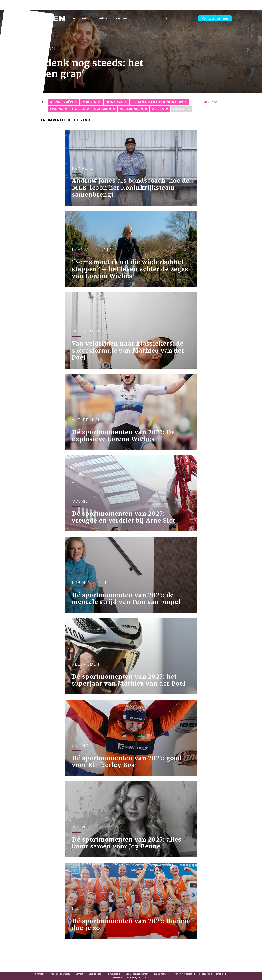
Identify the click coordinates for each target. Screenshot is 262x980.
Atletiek (182, 109)
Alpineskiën (61, 102)
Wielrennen (132, 109)
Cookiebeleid (95, 974)
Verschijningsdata (183, 974)
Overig (57, 109)
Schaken (103, 109)
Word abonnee (215, 18)
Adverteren (39, 974)
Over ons (122, 19)
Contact (79, 974)
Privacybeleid (113, 974)
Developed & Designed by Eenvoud (130, 977)
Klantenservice (161, 974)
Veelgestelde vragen (60, 974)
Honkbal (114, 102)
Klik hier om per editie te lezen (60, 120)
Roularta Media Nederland (210, 974)
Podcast (103, 19)
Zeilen (158, 109)
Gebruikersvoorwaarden (137, 974)
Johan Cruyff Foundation (157, 102)
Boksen (89, 102)
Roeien (79, 109)
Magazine (79, 19)
